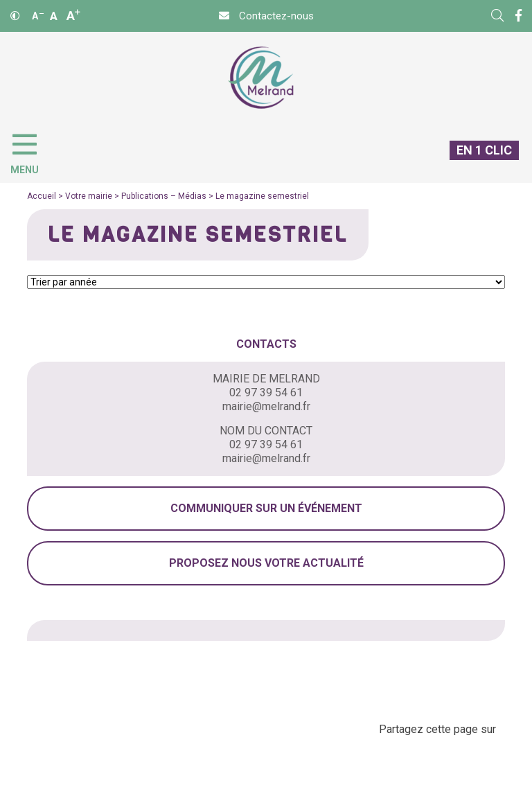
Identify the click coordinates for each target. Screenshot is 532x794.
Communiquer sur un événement (266, 508)
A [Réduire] (38, 16)
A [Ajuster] (54, 16)
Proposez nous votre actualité (266, 563)
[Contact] (266, 16)
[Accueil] (261, 78)
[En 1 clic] (479, 161)
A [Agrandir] (73, 16)
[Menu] (32, 151)
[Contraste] (15, 16)
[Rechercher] (497, 16)
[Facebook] (518, 16)
